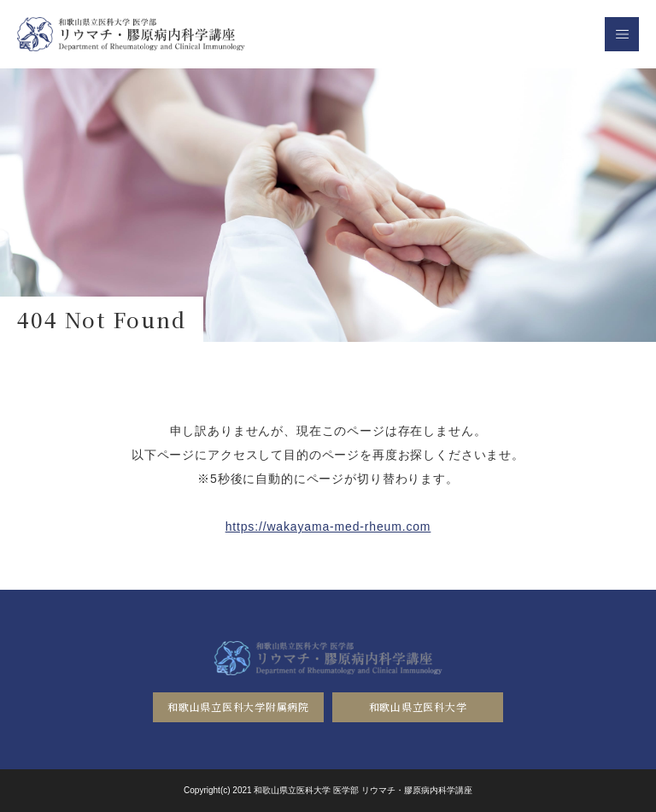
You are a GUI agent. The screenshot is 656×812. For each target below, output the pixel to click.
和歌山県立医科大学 (418, 706)
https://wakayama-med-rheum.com (328, 527)
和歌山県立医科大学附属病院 (238, 706)
